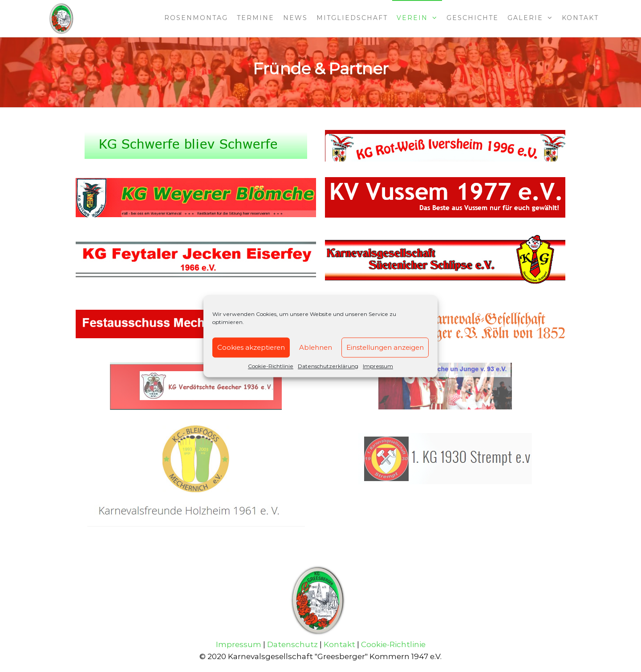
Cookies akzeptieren (251, 347)
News (295, 18)
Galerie (525, 18)
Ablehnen (316, 347)
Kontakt (580, 18)
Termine (256, 18)
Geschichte (473, 18)
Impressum (378, 366)
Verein (412, 18)
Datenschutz (292, 644)
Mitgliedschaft (352, 18)
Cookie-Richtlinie (271, 366)
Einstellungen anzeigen (385, 347)
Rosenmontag (196, 18)
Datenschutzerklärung (328, 366)
